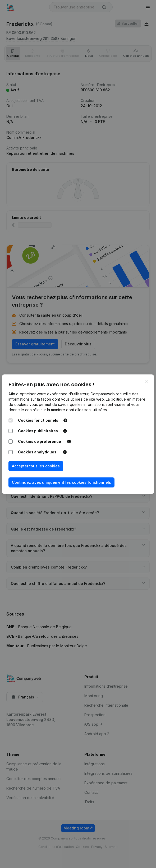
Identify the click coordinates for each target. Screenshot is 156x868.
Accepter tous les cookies (36, 466)
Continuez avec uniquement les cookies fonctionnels (61, 482)
